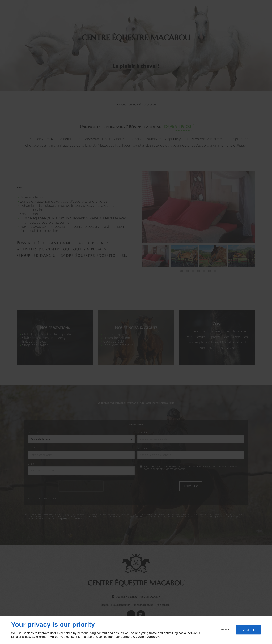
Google (138, 637)
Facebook (152, 637)
